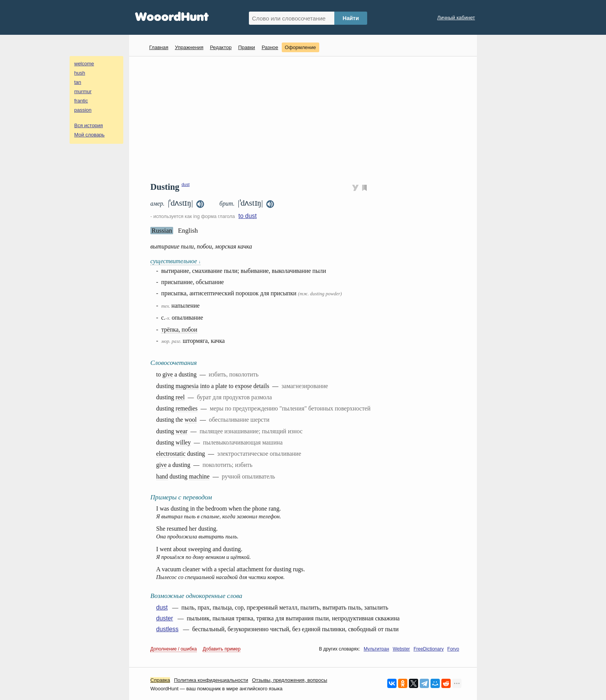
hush (80, 73)
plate (221, 386)
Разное (270, 47)
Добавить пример (222, 649)
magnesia (187, 386)
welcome (84, 64)
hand (162, 476)
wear (181, 431)
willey (183, 442)
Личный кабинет (456, 18)
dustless (167, 629)
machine (199, 476)
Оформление (300, 47)
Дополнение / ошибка (174, 649)
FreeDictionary (429, 649)
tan (78, 82)
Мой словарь (89, 135)
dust (186, 184)
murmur (83, 91)
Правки (247, 47)
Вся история (89, 125)
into (205, 386)
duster (165, 618)
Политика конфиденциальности (211, 680)
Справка (160, 680)
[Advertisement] (306, 118)
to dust (248, 216)
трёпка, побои (179, 330)
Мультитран (376, 649)
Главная (159, 47)
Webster (401, 649)
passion (83, 110)
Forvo (453, 649)
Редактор (221, 47)
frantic (81, 101)
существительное (175, 261)
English (188, 231)
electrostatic (171, 454)
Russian (162, 231)
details (261, 386)
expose (243, 386)
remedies (186, 408)
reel (180, 397)
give (168, 374)
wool (191, 420)
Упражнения (189, 47)
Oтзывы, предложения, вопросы (289, 680)
